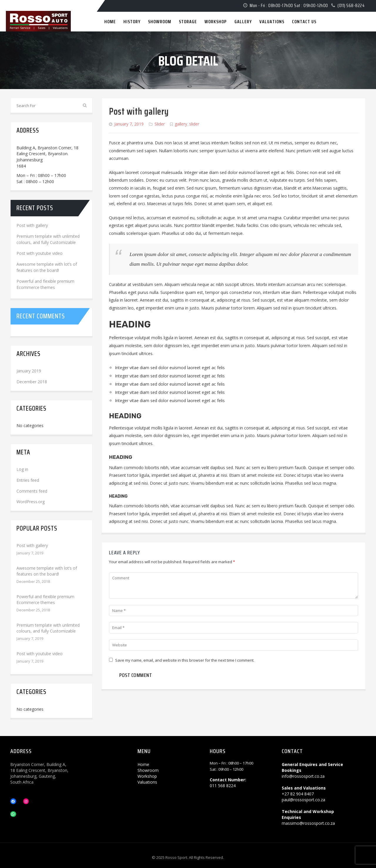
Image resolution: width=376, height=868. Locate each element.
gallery (181, 124)
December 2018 (32, 382)
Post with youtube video (40, 253)
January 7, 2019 (129, 124)
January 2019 (29, 371)
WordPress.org (31, 502)
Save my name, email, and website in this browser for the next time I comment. (185, 660)
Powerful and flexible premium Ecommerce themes (45, 599)
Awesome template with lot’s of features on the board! (47, 571)
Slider (160, 124)
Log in (22, 469)
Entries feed (28, 480)
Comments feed (32, 491)
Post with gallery (139, 111)
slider (194, 124)
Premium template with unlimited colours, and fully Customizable (48, 628)
